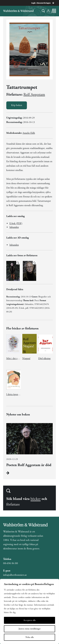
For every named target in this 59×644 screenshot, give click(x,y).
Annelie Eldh (29, 133)
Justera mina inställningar (30, 629)
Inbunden (14, 227)
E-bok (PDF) (16, 223)
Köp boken (17, 105)
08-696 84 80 (11, 563)
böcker (36, 499)
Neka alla (30, 637)
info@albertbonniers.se (15, 575)
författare (13, 504)
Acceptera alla (29, 620)
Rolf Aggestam (34, 95)
